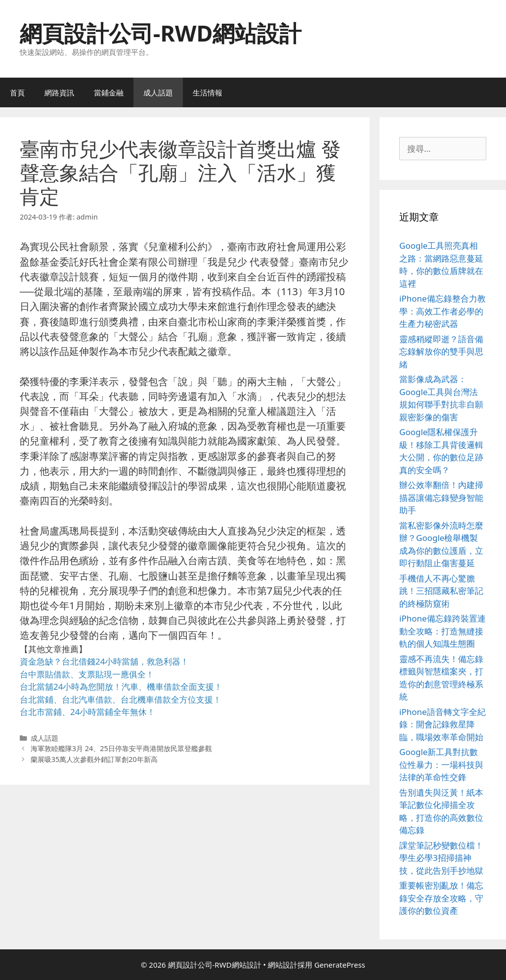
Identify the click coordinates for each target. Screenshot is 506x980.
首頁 (17, 92)
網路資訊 (59, 92)
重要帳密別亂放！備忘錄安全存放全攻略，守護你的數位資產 (441, 898)
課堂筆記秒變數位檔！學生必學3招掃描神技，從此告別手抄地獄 (441, 858)
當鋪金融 (109, 92)
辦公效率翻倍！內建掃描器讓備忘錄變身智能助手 (441, 497)
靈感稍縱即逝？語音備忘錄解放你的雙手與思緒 (441, 352)
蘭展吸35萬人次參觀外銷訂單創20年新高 (94, 759)
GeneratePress (340, 965)
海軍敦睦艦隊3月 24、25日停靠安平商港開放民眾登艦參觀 (121, 748)
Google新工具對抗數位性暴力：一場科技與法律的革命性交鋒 (441, 764)
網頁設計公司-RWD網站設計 (161, 33)
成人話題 (158, 92)
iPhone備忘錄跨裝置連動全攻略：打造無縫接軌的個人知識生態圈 (443, 631)
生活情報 (208, 92)
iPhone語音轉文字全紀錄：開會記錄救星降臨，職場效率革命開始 (443, 724)
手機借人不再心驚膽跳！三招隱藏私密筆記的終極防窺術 (441, 591)
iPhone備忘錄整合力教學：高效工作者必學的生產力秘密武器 (443, 311)
